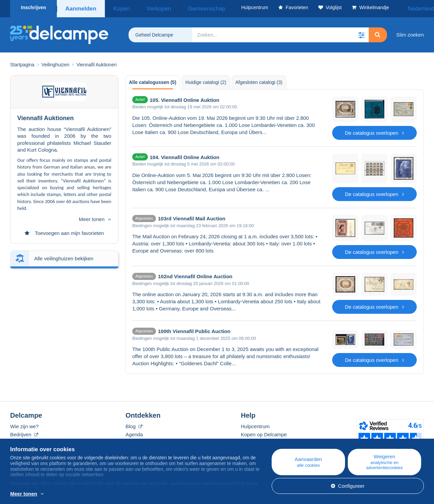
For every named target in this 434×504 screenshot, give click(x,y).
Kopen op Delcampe (264, 432)
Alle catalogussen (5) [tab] (153, 80)
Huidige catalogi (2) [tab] (206, 80)
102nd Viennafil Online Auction (195, 274)
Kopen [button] (117, 7)
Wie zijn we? (24, 424)
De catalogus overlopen (375, 130)
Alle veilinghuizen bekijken (64, 221)
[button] (361, 32)
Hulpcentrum (255, 424)
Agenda (134, 432)
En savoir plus (69, 494)
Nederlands (407, 7)
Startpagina (22, 62)
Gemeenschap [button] (183, 7)
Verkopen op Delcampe (267, 440)
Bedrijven (24, 432)
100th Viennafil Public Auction (194, 329)
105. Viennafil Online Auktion (185, 98)
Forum (133, 440)
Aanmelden (80, 7)
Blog (134, 424)
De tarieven (23, 440)
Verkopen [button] (146, 7)
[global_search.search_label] (280, 32)
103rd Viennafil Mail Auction (192, 216)
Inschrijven (33, 7)
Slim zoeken (410, 32)
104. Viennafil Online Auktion (185, 155)
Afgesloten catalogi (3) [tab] (259, 80)
